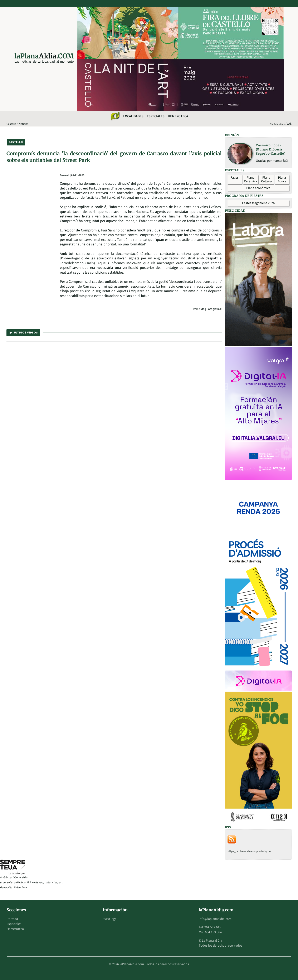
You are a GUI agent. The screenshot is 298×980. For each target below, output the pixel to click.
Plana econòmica (258, 188)
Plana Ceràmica (251, 179)
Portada (12, 919)
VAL (289, 124)
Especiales (156, 116)
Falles (235, 178)
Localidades (133, 116)
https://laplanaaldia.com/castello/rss (249, 851)
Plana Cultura (266, 179)
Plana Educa (282, 179)
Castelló (11, 124)
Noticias (24, 124)
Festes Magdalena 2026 (258, 203)
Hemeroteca (178, 116)
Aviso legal (110, 919)
